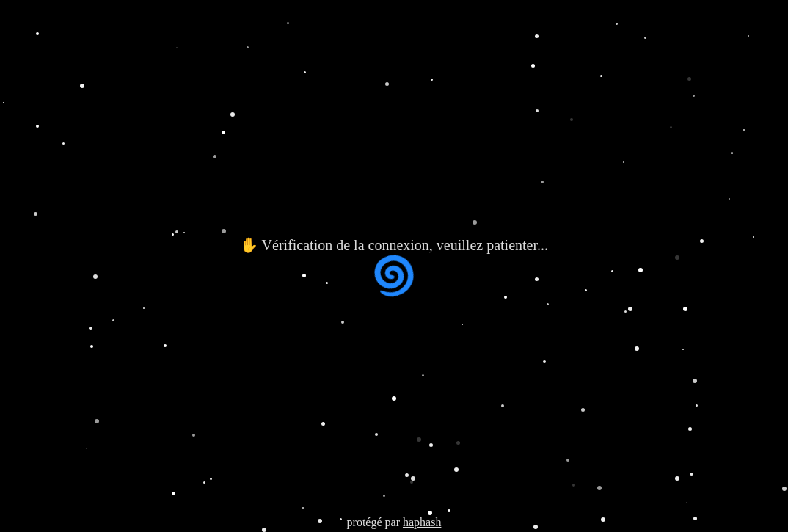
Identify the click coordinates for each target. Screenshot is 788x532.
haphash (422, 522)
